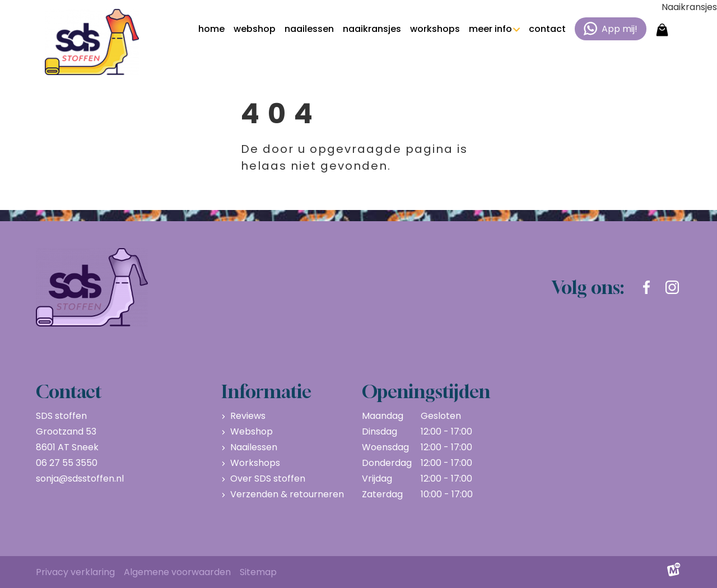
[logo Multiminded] (674, 572)
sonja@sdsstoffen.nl (80, 479)
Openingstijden (426, 391)
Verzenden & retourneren (287, 494)
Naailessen (254, 447)
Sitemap (258, 572)
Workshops (255, 463)
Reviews (248, 416)
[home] (92, 42)
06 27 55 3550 (67, 463)
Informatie (266, 391)
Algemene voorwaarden (177, 572)
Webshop (252, 431)
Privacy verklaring (75, 572)
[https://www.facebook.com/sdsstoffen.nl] (646, 287)
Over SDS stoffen (268, 479)
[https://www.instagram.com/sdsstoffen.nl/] (672, 287)
